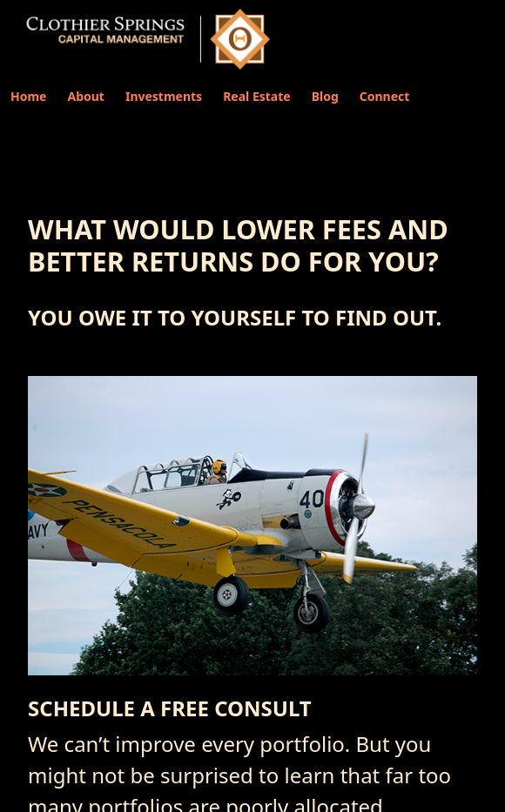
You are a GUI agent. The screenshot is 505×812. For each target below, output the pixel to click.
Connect (385, 96)
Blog (325, 96)
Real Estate (257, 96)
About (85, 96)
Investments (164, 96)
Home (28, 96)
